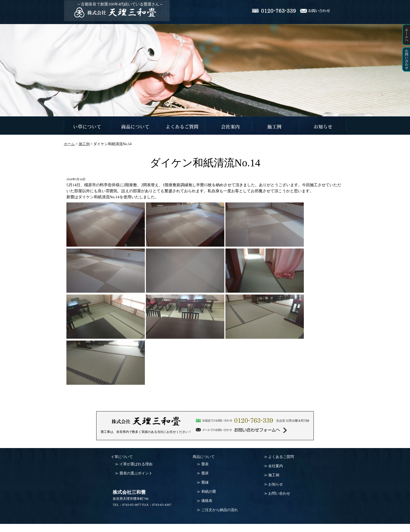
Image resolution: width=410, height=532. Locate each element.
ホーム (69, 144)
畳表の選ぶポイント (136, 473)
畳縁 (205, 482)
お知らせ (276, 484)
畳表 (205, 464)
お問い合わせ (279, 493)
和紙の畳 (209, 492)
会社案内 (276, 466)
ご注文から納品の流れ (220, 510)
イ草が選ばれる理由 (136, 464)
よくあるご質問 (281, 457)
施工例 (274, 475)
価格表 (207, 501)
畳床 (205, 473)
